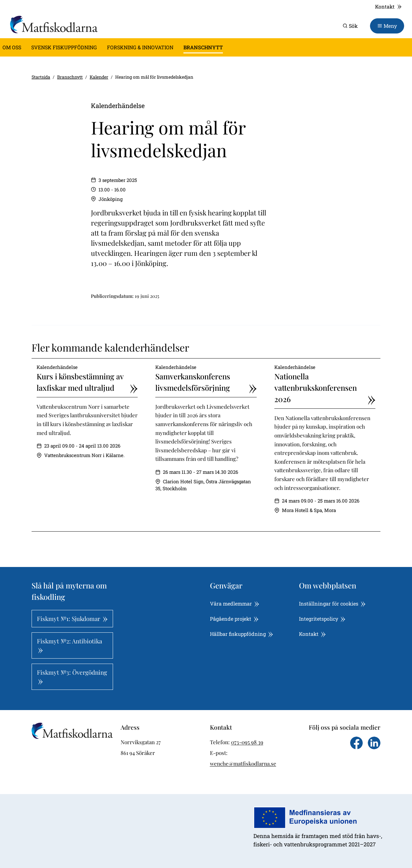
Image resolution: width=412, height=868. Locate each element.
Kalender (99, 77)
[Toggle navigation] (387, 26)
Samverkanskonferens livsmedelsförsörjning (206, 382)
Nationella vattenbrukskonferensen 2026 (325, 388)
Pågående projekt (234, 619)
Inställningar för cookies (332, 603)
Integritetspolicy (322, 619)
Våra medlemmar (235, 603)
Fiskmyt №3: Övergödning (72, 676)
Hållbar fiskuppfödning (242, 634)
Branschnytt (203, 47)
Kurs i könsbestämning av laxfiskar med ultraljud (87, 382)
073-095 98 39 (247, 742)
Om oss (12, 47)
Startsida (41, 77)
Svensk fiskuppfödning (64, 47)
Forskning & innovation (140, 47)
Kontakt (388, 6)
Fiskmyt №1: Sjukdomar (72, 618)
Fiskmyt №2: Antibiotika (69, 645)
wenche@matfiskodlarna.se (243, 763)
